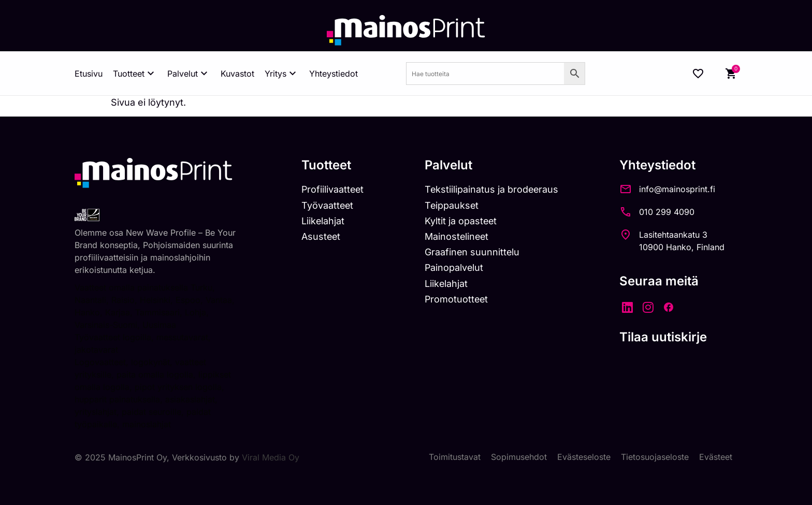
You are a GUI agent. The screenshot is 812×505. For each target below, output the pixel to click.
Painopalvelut (456, 268)
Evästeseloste (584, 457)
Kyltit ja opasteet (463, 221)
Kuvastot (237, 74)
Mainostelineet (459, 236)
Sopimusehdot (519, 457)
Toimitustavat (455, 457)
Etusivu (89, 74)
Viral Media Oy (271, 457)
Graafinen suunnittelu (474, 252)
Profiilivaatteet (333, 189)
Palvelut (189, 74)
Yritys (282, 74)
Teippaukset (454, 205)
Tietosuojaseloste (655, 457)
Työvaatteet (328, 205)
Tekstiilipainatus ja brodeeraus (494, 189)
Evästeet (716, 457)
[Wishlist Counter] (698, 74)
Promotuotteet (459, 299)
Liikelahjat (323, 221)
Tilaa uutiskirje (666, 337)
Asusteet (321, 236)
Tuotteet (135, 74)
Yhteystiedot (334, 74)
